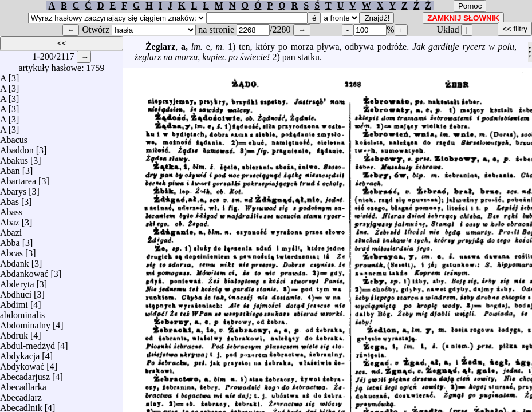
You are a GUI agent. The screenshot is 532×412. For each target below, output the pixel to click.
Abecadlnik (21, 405)
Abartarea (18, 178)
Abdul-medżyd (27, 343)
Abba (10, 240)
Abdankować (24, 271)
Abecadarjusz (25, 374)
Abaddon (17, 147)
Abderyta (17, 281)
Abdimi (14, 302)
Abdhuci (16, 292)
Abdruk (14, 333)
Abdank (15, 261)
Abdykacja (20, 353)
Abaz (10, 219)
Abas (9, 199)
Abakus (14, 158)
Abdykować (22, 364)
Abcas (11, 250)
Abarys (13, 189)
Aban (10, 168)
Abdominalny (25, 322)
